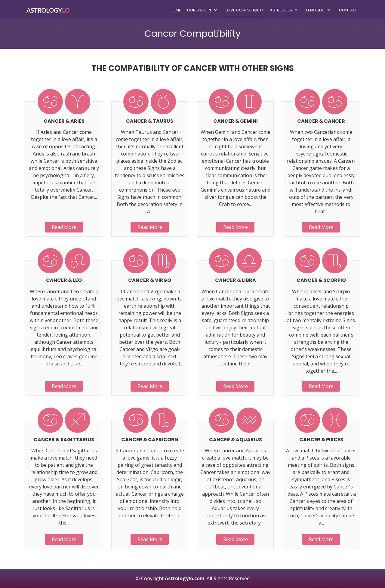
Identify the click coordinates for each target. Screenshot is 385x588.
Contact (348, 10)
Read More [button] (64, 227)
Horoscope (200, 10)
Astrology (281, 10)
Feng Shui (316, 10)
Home (175, 10)
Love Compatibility (245, 10)
